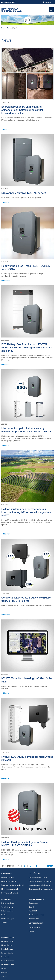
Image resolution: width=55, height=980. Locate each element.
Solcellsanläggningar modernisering (41, 889)
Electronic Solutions (8, 965)
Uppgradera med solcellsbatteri (40, 885)
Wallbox (4, 915)
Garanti (31, 907)
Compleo (4, 973)
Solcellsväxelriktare (8, 907)
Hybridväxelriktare (8, 903)
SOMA (4, 969)
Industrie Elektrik (7, 953)
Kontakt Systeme (7, 949)
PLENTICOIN (33, 911)
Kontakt (31, 931)
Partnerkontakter (34, 927)
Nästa (50, 866)
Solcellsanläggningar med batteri (40, 881)
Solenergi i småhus (8, 878)
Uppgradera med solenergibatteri (12, 885)
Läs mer (6, 129)
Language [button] (48, 2)
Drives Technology (8, 961)
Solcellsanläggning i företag (38, 878)
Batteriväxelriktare (7, 911)
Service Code (33, 903)
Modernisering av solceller (10, 889)
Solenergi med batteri (9, 881)
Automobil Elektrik (7, 941)
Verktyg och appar (8, 919)
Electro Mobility (7, 945)
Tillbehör (4, 923)
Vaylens (4, 977)
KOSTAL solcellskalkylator (10, 893)
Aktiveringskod (34, 919)
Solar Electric (6, 957)
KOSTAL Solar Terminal (37, 915)
